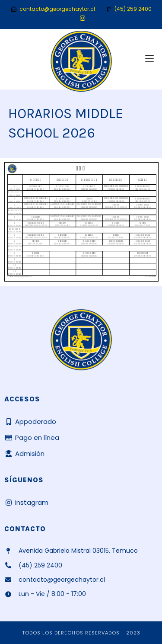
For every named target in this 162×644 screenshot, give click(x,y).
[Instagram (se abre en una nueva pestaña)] (81, 18)
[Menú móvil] (149, 59)
